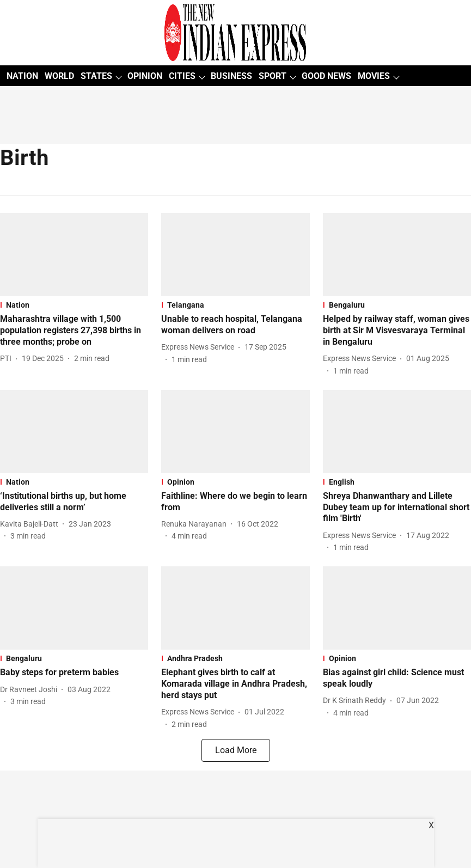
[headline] (74, 331)
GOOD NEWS (326, 76)
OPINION (145, 76)
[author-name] (8, 359)
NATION (22, 76)
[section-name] (74, 305)
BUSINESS (231, 76)
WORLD (59, 76)
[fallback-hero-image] (74, 255)
